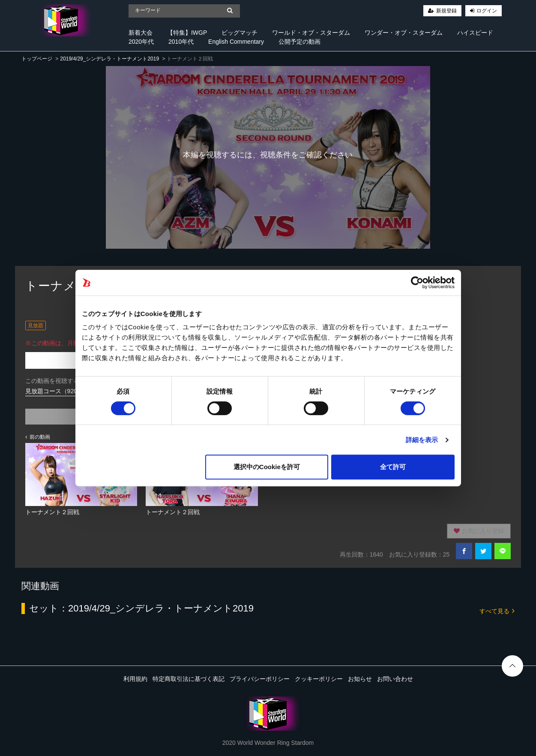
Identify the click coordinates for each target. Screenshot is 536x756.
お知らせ (360, 679)
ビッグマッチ (240, 33)
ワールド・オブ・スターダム (311, 33)
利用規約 (135, 679)
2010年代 (181, 42)
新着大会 (141, 33)
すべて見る (497, 610)
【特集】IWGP (187, 33)
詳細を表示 (422, 440)
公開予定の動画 (299, 42)
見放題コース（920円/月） (61, 391)
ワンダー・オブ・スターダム (404, 33)
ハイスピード (475, 33)
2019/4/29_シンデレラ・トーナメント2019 (109, 59)
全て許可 (393, 467)
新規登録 (446, 11)
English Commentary (236, 42)
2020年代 (141, 42)
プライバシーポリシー (260, 679)
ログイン (487, 11)
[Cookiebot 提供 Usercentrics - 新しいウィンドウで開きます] (417, 283)
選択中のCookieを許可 (267, 467)
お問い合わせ (395, 679)
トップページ (37, 59)
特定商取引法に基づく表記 (189, 679)
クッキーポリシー (319, 679)
